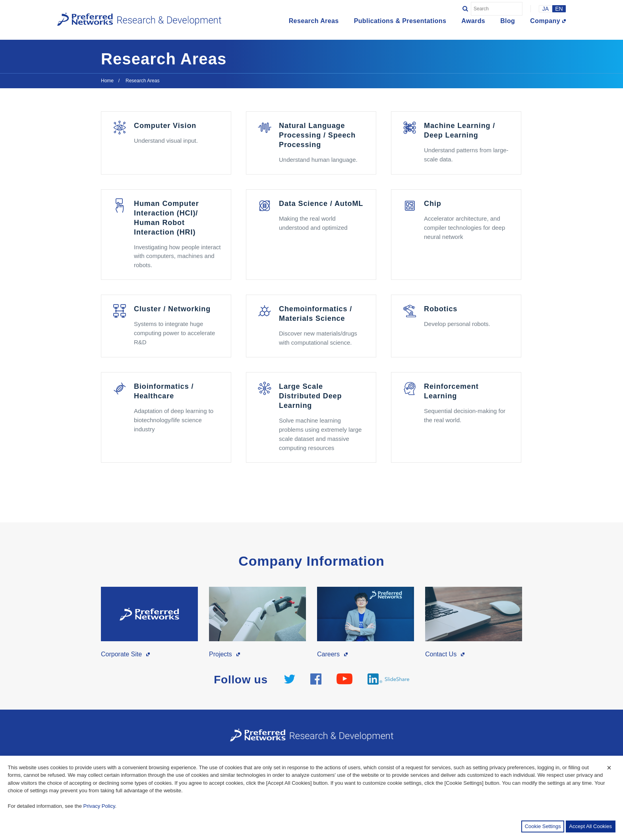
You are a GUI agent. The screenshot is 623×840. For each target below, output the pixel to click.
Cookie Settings (543, 826)
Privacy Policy (99, 806)
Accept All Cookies (590, 826)
